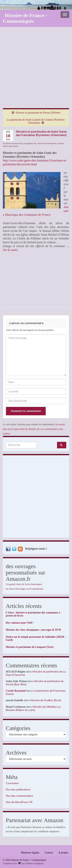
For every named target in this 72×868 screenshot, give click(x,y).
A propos (63, 853)
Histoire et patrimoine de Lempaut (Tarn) (30, 647)
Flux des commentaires (19, 796)
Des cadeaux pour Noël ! (20, 623)
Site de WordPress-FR (19, 802)
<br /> (14, 279)
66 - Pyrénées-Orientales (45, 143)
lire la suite (10, 250)
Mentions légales (30, 853)
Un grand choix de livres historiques (24, 584)
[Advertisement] (36, 70)
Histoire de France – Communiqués (26, 18)
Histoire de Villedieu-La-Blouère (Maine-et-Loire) (34, 708)
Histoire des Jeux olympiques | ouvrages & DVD (33, 630)
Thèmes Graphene (34, 863)
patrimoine (13, 146)
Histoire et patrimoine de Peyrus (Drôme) (38, 113)
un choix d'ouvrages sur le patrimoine (25, 589)
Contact (49, 853)
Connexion (12, 783)
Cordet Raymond (16, 691)
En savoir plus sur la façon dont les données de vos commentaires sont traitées (34, 429)
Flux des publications (18, 789)
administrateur (12, 143)
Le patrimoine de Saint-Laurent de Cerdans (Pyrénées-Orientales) (36, 121)
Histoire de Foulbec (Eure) (46, 700)
